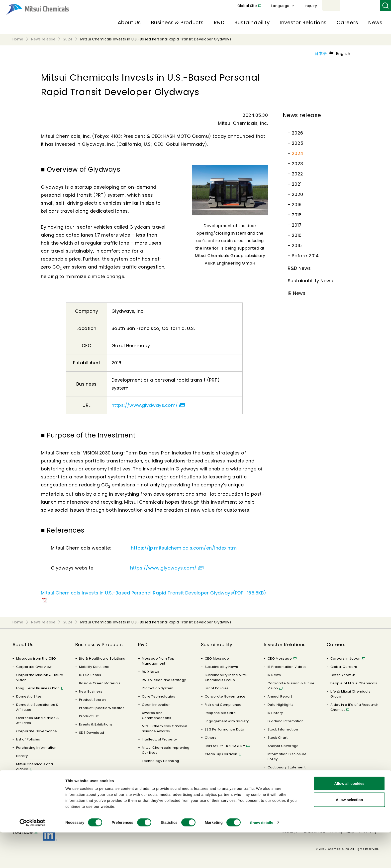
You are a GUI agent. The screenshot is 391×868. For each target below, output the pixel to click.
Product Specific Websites (102, 708)
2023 (297, 164)
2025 (298, 143)
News (375, 22)
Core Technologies (158, 696)
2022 (297, 174)
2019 (297, 205)
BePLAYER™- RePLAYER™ (225, 746)
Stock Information (283, 729)
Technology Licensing (161, 761)
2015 (297, 245)
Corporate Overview (34, 667)
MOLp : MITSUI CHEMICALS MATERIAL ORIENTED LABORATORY (38, 791)
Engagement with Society (227, 721)
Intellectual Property (159, 739)
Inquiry (369, 6)
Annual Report (280, 696)
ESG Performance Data (225, 729)
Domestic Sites (29, 696)
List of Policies (28, 739)
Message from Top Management (158, 661)
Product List (89, 716)
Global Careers (344, 667)
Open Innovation (156, 705)
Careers (347, 22)
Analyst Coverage (283, 746)
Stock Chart (278, 738)
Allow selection (349, 835)
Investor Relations (303, 22)
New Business (91, 691)
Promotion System (158, 688)
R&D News (299, 268)
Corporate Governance (37, 731)
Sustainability (252, 22)
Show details (262, 858)
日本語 (321, 54)
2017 (297, 225)
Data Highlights (281, 705)
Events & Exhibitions (96, 724)
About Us (129, 22)
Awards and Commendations (156, 715)
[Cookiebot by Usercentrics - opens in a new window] (32, 858)
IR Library (275, 713)
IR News (297, 293)
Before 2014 (305, 256)
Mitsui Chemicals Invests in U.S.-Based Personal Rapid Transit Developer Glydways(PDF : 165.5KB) (154, 593)
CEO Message (217, 658)
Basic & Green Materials (100, 683)
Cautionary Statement (287, 767)
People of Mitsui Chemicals (354, 683)
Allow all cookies (349, 819)
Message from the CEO (36, 658)
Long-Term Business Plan (38, 688)
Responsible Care (220, 713)
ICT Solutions (90, 675)
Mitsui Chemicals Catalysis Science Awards (165, 729)
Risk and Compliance (223, 705)
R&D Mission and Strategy (164, 680)
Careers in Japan (345, 658)
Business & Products (177, 22)
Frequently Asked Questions (283, 778)
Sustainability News (310, 281)
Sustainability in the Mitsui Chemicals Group (227, 677)
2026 (297, 133)
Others (211, 738)
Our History (26, 777)
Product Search (93, 700)
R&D (219, 22)
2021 (297, 184)
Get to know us (343, 675)
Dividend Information (286, 721)
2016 (297, 235)
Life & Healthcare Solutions (102, 658)
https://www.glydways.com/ (145, 405)
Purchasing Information (36, 748)
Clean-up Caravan (221, 754)
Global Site (305, 6)
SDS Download (92, 733)
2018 (297, 215)
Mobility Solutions (94, 667)
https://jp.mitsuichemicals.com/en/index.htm (184, 548)
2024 (298, 153)
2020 (297, 194)
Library (22, 756)
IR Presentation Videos (287, 667)
